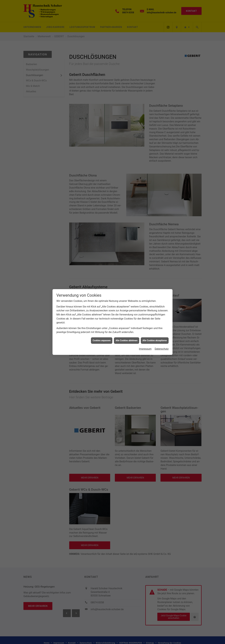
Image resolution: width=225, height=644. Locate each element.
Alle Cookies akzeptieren (155, 340)
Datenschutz (162, 349)
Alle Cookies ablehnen (127, 340)
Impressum (145, 349)
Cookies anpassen (102, 340)
